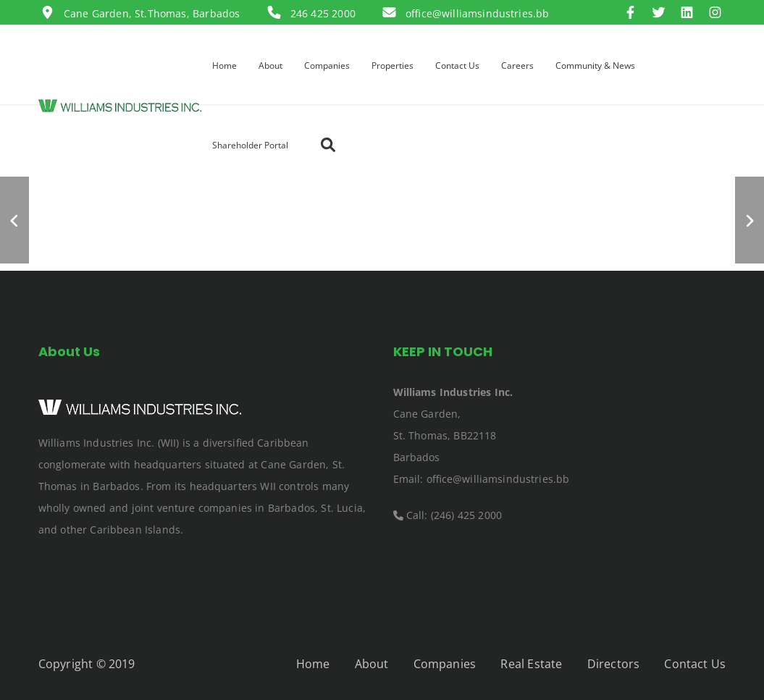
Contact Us (695, 664)
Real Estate (531, 664)
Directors (613, 664)
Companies (445, 664)
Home (313, 664)
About (372, 664)
